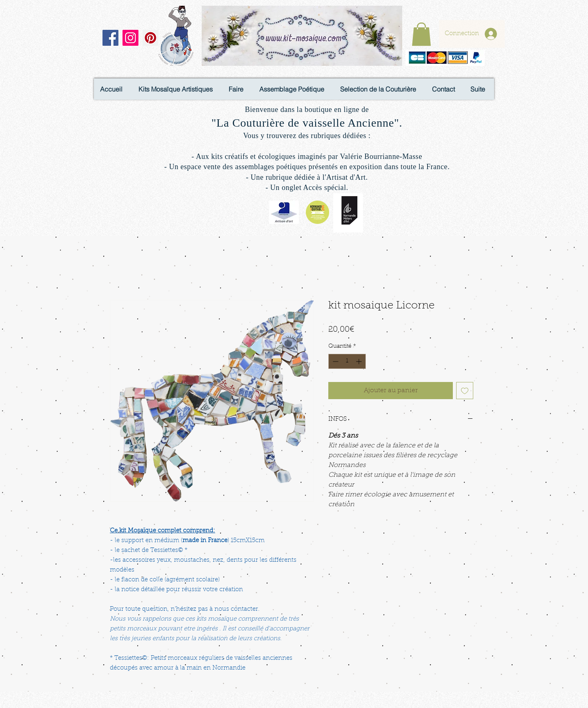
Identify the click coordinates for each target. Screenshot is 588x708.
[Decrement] (335, 361)
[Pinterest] (150, 38)
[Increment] (360, 361)
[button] (421, 34)
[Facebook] (110, 38)
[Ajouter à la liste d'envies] (465, 391)
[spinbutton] (347, 361)
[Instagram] (130, 38)
